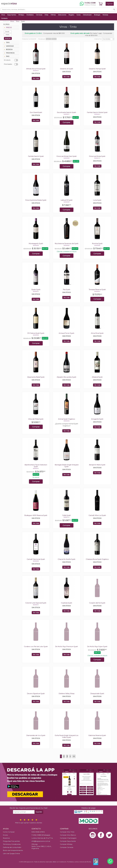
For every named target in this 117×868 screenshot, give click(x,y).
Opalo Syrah (36, 289)
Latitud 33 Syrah (67, 200)
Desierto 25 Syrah (67, 69)
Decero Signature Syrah (36, 693)
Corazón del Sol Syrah (97, 603)
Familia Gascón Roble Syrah (97, 112)
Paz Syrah (66, 289)
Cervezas (39, 15)
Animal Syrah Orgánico (67, 419)
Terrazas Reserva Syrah (97, 289)
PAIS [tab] (6, 56)
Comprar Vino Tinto (67, 832)
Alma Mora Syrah (97, 333)
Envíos (5, 835)
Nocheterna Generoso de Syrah (67, 243)
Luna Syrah (97, 200)
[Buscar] (114, 10)
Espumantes (12, 15)
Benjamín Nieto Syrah (97, 465)
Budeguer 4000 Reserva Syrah (36, 515)
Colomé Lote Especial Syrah (36, 603)
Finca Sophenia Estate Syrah (36, 200)
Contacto (4, 18)
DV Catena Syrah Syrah (36, 333)
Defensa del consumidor (12, 847)
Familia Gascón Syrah (36, 156)
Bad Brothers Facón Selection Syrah (36, 466)
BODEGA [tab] (8, 50)
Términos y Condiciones (12, 844)
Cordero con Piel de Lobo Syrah (36, 647)
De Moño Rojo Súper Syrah (97, 647)
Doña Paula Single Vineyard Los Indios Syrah (66, 736)
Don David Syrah (36, 112)
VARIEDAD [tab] (9, 46)
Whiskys (21, 15)
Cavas (78, 15)
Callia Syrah (66, 515)
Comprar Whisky (66, 844)
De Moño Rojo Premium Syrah (66, 647)
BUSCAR (8, 38)
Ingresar (110, 4)
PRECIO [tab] (8, 28)
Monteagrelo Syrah (36, 243)
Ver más (36, 78)
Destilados (30, 15)
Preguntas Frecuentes (11, 841)
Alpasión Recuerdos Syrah (66, 377)
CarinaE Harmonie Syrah (36, 559)
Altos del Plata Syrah (36, 419)
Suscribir (39, 812)
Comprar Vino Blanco (68, 835)
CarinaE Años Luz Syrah (97, 515)
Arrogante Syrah (97, 419)
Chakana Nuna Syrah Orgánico (97, 559)
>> (74, 756)
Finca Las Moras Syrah (97, 156)
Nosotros (6, 838)
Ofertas (53, 15)
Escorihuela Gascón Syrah (66, 112)
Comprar (66, 122)
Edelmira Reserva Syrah (97, 735)
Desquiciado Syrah (97, 693)
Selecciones (62, 15)
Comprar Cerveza (67, 847)
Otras (46, 15)
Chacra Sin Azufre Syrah (67, 559)
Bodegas (97, 15)
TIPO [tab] (7, 43)
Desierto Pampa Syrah (97, 69)
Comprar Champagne (68, 838)
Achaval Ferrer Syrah (66, 333)
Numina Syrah (97, 243)
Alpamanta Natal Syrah (36, 377)
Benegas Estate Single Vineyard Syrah (67, 466)
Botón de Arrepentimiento (13, 850)
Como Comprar (9, 832)
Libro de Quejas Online (11, 853)
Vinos (3, 15)
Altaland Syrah (97, 377)
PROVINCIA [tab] (9, 53)
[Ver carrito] (101, 4)
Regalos (71, 15)
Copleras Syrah (67, 603)
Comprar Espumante (68, 841)
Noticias (105, 15)
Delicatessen (87, 15)
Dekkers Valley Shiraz (67, 693)
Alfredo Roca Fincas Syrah (36, 69)
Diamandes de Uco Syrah (36, 735)
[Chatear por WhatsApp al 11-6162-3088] (88, 4)
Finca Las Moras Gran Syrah (67, 156)
